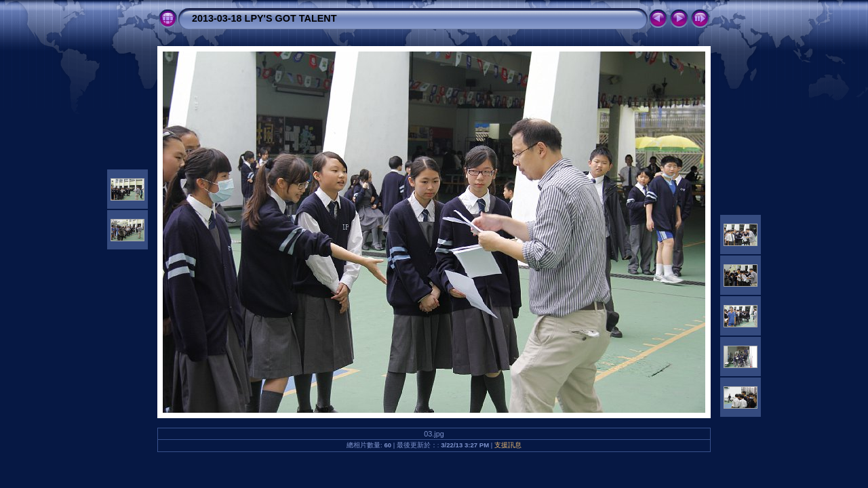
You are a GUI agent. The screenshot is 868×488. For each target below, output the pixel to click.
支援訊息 (508, 445)
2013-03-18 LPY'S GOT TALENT (264, 18)
